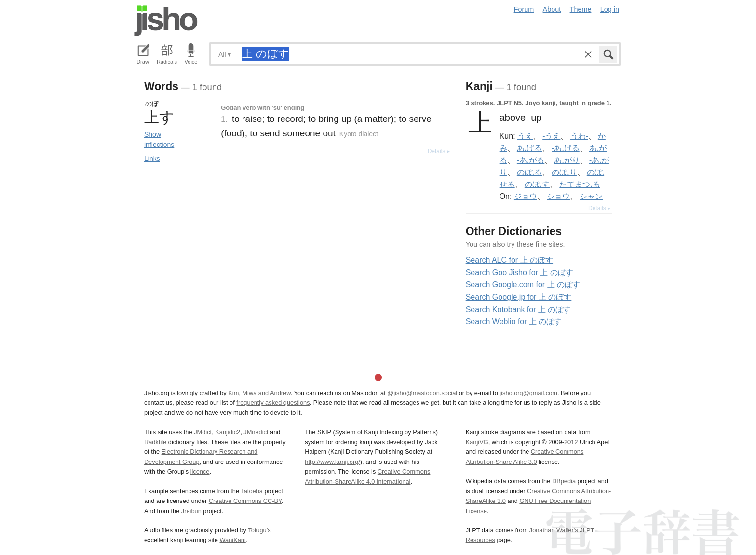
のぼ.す (537, 184)
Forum (524, 9)
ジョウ (526, 196)
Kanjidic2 (228, 432)
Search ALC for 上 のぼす (509, 260)
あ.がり (567, 160)
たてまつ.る (580, 184)
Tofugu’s (259, 530)
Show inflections (159, 139)
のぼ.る (529, 172)
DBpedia (564, 481)
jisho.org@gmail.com (528, 393)
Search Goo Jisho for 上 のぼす (520, 272)
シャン (591, 196)
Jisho (166, 21)
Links (152, 159)
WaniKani (233, 540)
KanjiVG (477, 442)
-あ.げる (565, 148)
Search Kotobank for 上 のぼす (519, 310)
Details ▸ (439, 151)
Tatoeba (252, 491)
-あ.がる (531, 160)
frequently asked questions (273, 403)
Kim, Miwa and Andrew (259, 393)
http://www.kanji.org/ (332, 462)
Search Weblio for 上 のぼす (514, 322)
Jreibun (191, 511)
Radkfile (155, 442)
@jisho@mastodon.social (422, 393)
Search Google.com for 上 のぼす (523, 284)
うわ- (579, 136)
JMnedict (256, 432)
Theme (581, 9)
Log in (610, 9)
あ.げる (529, 148)
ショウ (558, 196)
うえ (525, 136)
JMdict (203, 432)
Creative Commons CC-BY (245, 501)
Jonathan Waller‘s (554, 530)
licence (200, 471)
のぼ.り (564, 172)
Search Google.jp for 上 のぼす (519, 297)
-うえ (551, 136)
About (552, 9)
